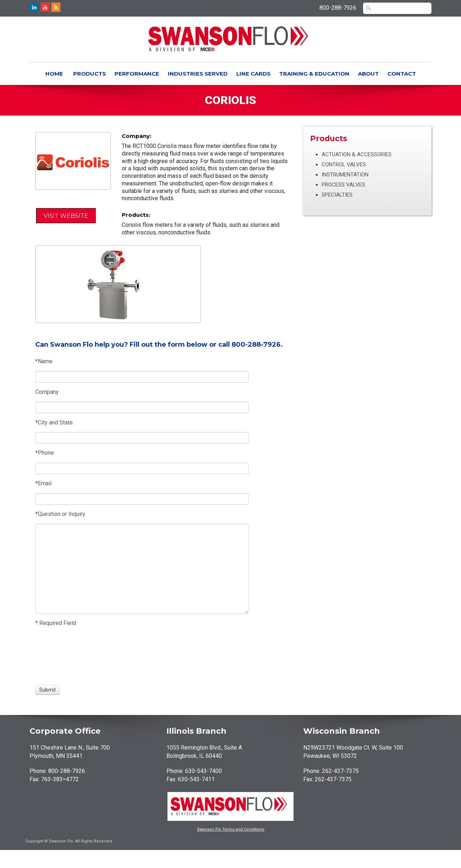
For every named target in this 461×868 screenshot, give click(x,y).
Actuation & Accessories (357, 154)
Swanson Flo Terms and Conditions (231, 829)
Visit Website (66, 216)
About (368, 74)
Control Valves (344, 165)
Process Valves (343, 185)
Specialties (337, 195)
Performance (137, 74)
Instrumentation (345, 175)
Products (89, 74)
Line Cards (253, 74)
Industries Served (198, 74)
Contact (402, 74)
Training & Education (314, 74)
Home (54, 74)
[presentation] (62, 656)
